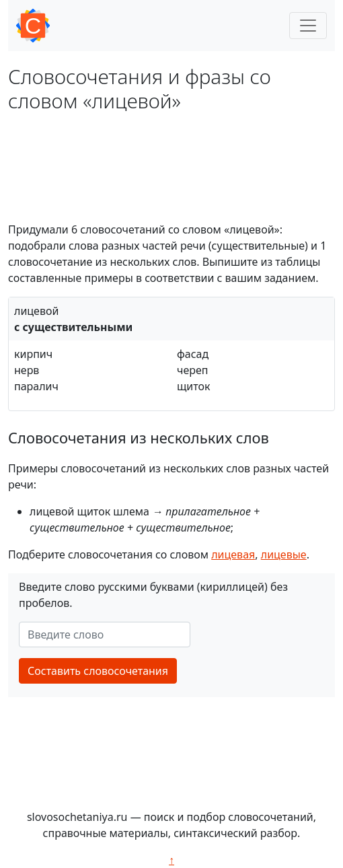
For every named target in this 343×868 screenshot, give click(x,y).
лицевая (233, 554)
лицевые (284, 554)
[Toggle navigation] (308, 26)
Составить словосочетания (98, 671)
